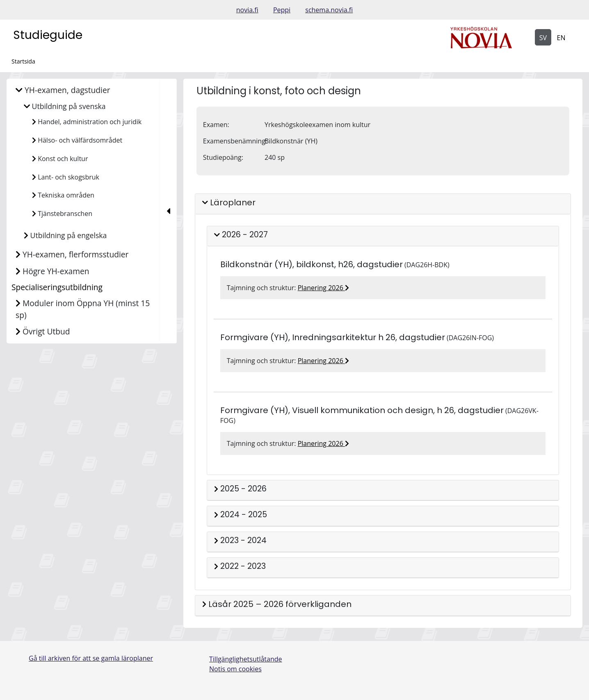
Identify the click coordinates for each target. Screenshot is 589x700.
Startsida (23, 61)
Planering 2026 (323, 288)
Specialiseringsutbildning (57, 287)
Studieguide (48, 35)
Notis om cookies (235, 669)
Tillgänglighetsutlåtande (246, 659)
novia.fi (247, 10)
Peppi (282, 10)
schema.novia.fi (329, 10)
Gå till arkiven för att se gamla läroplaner (91, 658)
